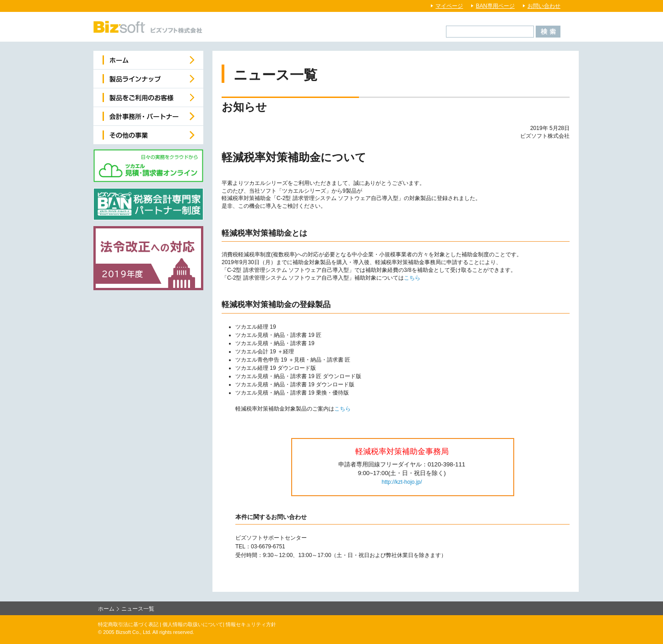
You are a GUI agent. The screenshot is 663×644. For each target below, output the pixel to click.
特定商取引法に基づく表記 (128, 624)
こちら (412, 278)
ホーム (106, 609)
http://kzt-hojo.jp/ (402, 482)
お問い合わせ (544, 6)
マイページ (449, 6)
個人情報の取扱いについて (193, 624)
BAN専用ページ (495, 6)
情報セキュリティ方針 (251, 624)
